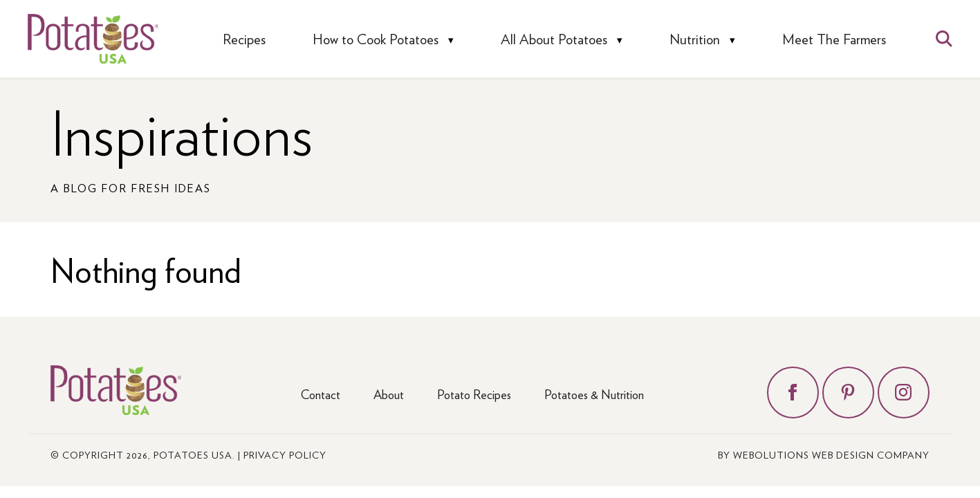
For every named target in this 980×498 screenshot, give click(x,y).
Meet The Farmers (834, 39)
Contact (321, 394)
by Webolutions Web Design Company (824, 454)
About (389, 394)
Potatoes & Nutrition (594, 394)
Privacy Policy (285, 454)
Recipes (244, 39)
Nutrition (695, 39)
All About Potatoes (554, 39)
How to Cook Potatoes (376, 39)
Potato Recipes (474, 394)
